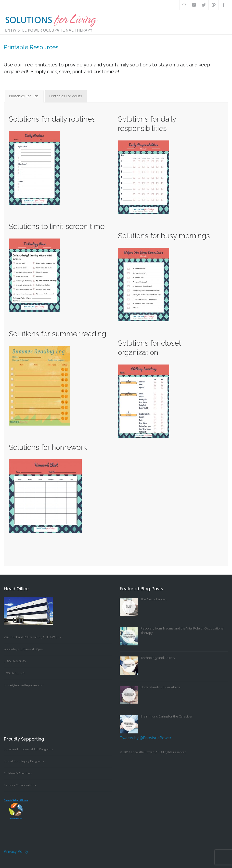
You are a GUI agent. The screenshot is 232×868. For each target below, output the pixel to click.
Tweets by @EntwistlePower (146, 738)
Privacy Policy (16, 851)
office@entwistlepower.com (24, 685)
